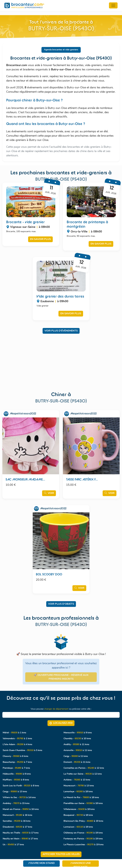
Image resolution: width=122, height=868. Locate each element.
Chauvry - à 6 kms (15, 756)
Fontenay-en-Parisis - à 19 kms (83, 839)
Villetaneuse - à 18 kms (79, 809)
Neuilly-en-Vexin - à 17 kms (20, 839)
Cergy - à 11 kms (76, 756)
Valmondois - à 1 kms (17, 739)
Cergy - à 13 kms (15, 792)
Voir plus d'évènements (61, 331)
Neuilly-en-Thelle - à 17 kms (21, 833)
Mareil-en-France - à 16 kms (21, 809)
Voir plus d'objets (61, 604)
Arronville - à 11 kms (78, 750)
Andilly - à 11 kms (76, 745)
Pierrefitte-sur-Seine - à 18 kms (83, 803)
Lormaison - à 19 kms (78, 827)
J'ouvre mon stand (42, 863)
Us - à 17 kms (13, 845)
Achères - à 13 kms (77, 780)
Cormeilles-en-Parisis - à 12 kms (84, 768)
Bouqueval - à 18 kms (78, 815)
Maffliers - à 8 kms (16, 780)
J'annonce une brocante (81, 864)
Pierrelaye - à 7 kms (16, 768)
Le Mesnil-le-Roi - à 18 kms (81, 798)
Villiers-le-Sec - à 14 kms (19, 798)
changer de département (56, 709)
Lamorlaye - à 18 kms (78, 792)
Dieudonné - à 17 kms (17, 827)
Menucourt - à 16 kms (17, 815)
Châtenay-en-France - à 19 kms (83, 833)
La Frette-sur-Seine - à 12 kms (83, 774)
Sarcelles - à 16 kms (17, 821)
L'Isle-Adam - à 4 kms (17, 745)
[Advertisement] (61, 360)
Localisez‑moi (61, 723)
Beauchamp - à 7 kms (17, 762)
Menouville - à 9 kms (78, 733)
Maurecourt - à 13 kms (79, 786)
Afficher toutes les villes (61, 854)
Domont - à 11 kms (77, 762)
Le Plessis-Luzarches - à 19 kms (84, 845)
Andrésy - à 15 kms (16, 803)
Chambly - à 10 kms (77, 739)
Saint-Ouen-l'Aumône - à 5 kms (22, 750)
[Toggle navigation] (113, 5)
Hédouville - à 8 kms (17, 774)
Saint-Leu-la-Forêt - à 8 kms (21, 786)
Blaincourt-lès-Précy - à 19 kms (83, 821)
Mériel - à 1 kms (14, 733)
